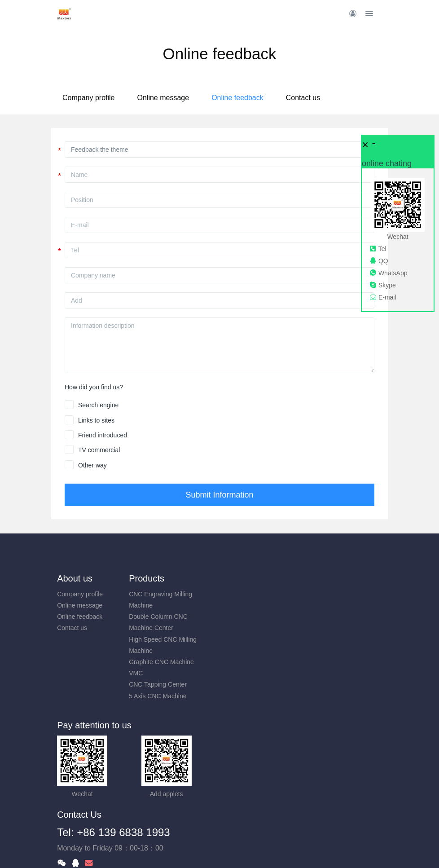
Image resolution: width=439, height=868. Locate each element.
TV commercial (99, 450)
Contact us (331, 98)
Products (159, 578)
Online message (191, 98)
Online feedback (266, 98)
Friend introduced (103, 435)
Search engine (98, 405)
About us (75, 578)
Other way (92, 465)
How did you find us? (94, 387)
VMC (148, 673)
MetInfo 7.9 (205, 849)
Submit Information (219, 495)
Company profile (117, 98)
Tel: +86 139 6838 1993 (282, 734)
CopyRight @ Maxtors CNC (219, 837)
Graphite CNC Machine (174, 662)
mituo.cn (273, 849)
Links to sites (96, 420)
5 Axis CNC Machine (170, 696)
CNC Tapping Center (170, 684)
